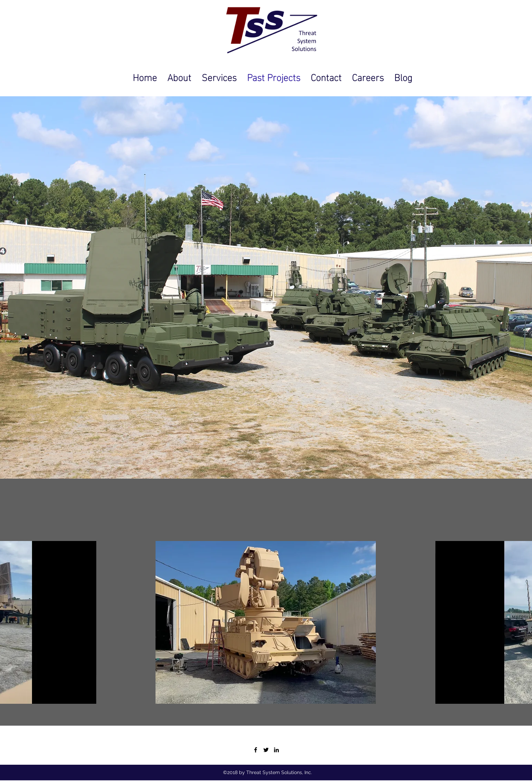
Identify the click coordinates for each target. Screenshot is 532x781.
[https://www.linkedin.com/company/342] (276, 750)
